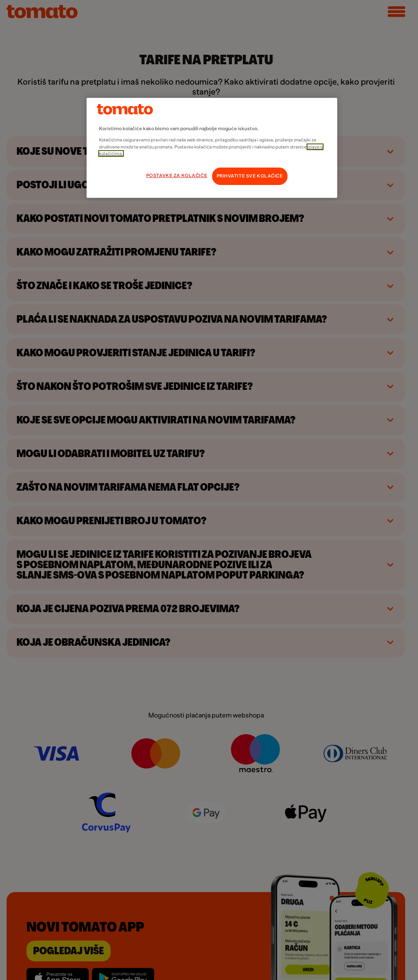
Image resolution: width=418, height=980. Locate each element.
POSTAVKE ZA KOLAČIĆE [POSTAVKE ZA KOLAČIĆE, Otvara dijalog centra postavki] (177, 176)
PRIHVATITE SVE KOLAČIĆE (250, 176)
